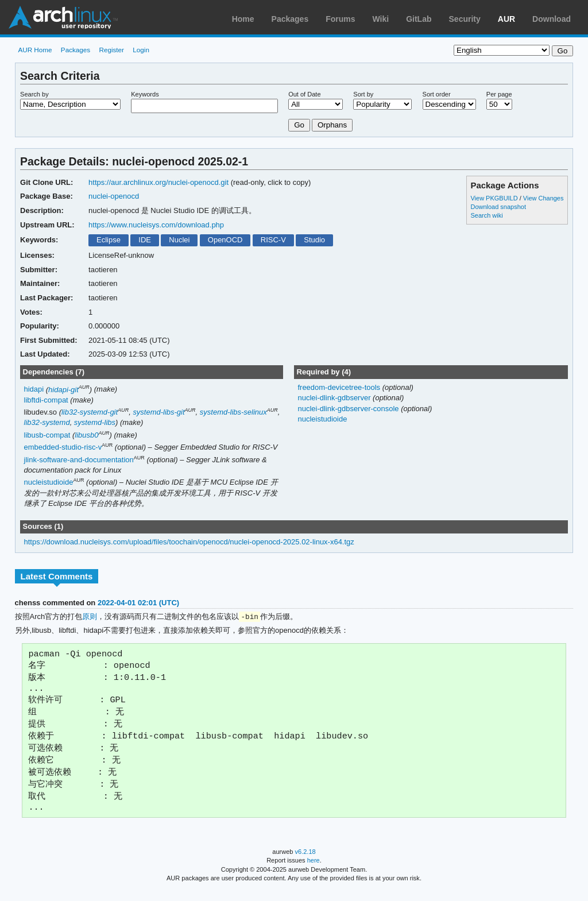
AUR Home (35, 50)
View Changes (543, 198)
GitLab (419, 19)
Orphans (332, 125)
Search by (34, 94)
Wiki (381, 19)
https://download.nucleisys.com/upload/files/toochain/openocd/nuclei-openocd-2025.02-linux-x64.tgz (189, 542)
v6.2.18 (305, 862)
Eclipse (109, 240)
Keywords (145, 94)
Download (552, 19)
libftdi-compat (46, 400)
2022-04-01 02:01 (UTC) (138, 603)
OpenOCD (225, 240)
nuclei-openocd (114, 196)
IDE (145, 240)
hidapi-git (63, 390)
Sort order (437, 94)
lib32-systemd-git (90, 412)
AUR (506, 19)
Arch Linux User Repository (63, 17)
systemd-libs (95, 422)
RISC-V (273, 240)
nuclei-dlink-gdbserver (335, 398)
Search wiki (486, 215)
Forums (340, 19)
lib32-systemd (47, 422)
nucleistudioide (49, 483)
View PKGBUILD (495, 198)
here (314, 871)
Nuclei (179, 240)
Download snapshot (498, 207)
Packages (290, 19)
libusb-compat (47, 435)
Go (299, 125)
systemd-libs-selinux (233, 412)
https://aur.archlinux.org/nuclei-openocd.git (158, 182)
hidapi (34, 390)
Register (111, 50)
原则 (90, 617)
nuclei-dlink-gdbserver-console (349, 409)
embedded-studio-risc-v (63, 447)
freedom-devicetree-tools (340, 387)
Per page (499, 94)
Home (243, 19)
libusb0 (86, 435)
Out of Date (304, 94)
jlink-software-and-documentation (79, 460)
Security (465, 19)
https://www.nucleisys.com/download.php (156, 225)
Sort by (363, 94)
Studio (314, 240)
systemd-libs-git (158, 412)
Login (141, 50)
